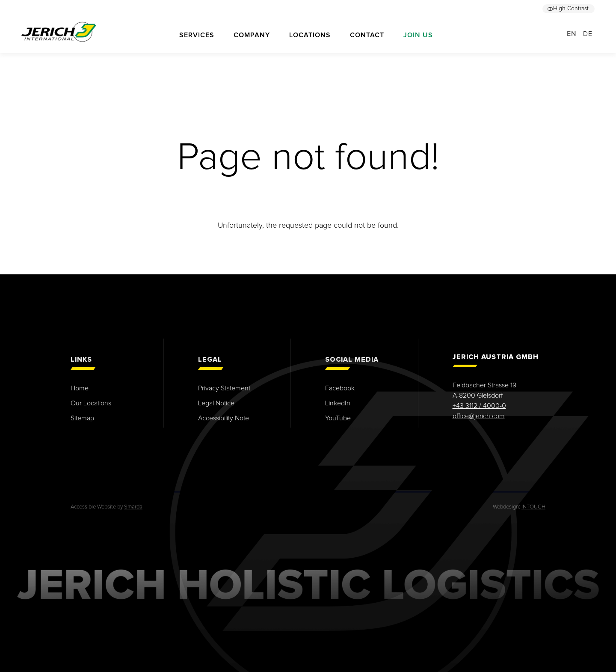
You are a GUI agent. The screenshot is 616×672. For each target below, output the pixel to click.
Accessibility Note (224, 418)
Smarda (133, 507)
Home (80, 388)
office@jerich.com (479, 416)
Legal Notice (216, 403)
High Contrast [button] (568, 9)
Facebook (340, 388)
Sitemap (82, 418)
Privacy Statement (224, 388)
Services (197, 35)
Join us (418, 35)
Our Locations (91, 403)
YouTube (338, 418)
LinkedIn (338, 403)
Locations (310, 35)
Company (252, 35)
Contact (367, 35)
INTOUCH (533, 507)
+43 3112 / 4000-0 (479, 406)
